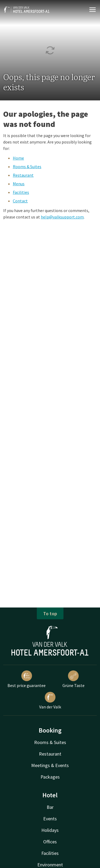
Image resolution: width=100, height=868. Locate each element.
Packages (50, 777)
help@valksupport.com (62, 217)
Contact (20, 201)
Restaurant (23, 175)
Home (18, 158)
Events (50, 819)
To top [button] (50, 614)
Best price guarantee (27, 679)
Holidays (50, 830)
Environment (50, 865)
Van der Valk (50, 701)
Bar (50, 807)
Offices (50, 842)
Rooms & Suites (27, 167)
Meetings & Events (50, 765)
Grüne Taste (73, 679)
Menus (19, 184)
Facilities (21, 192)
